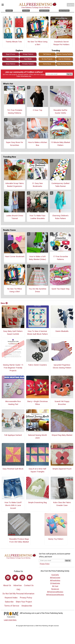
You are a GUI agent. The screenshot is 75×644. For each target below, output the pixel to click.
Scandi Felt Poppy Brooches (62, 403)
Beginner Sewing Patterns (64, 54)
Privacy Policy (26, 598)
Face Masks (28, 59)
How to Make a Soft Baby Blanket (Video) (37, 258)
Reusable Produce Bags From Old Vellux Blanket (19, 540)
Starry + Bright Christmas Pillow (37, 403)
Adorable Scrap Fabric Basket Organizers (15, 185)
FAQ (18, 590)
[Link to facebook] (8, 578)
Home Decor (47, 64)
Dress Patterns (11, 64)
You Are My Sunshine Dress (37, 290)
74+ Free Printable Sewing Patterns (15, 112)
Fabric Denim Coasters (37, 365)
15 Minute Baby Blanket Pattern (60, 144)
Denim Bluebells (62, 331)
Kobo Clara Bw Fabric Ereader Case (62, 504)
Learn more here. (10, 620)
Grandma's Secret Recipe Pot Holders (61, 43)
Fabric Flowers (11, 59)
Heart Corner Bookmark (15, 256)
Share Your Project (24, 602)
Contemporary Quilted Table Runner (60, 185)
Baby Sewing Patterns (64, 64)
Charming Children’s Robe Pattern (60, 217)
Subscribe (9, 602)
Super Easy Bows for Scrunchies (15, 144)
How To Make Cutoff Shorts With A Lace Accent (13, 505)
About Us (7, 585)
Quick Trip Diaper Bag (60, 289)
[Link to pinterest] (22, 578)
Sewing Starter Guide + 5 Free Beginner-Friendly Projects (13, 368)
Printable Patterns (28, 64)
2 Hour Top (37, 110)
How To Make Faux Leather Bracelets (37, 217)
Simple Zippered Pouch (62, 469)
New (4, 303)
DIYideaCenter (55, 583)
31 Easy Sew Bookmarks (37, 185)
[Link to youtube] (30, 578)
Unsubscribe (27, 606)
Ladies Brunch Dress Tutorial (15, 217)
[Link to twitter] (15, 578)
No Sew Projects (47, 59)
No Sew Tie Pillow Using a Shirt (37, 43)
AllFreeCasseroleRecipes (55, 595)
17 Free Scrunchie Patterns (60, 258)
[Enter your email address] (52, 560)
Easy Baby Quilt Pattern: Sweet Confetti (13, 333)
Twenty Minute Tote (14, 42)
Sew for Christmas (64, 59)
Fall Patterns (47, 54)
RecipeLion (55, 589)
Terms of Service (12, 606)
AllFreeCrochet (55, 578)
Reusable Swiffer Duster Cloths (60, 112)
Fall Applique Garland (13, 435)
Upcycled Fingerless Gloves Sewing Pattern (62, 366)
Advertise (18, 585)
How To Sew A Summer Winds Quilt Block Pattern (37, 333)
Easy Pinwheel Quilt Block (13, 469)
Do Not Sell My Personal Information (18, 594)
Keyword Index (11, 598)
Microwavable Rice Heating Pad (13, 403)
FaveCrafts (55, 575)
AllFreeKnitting (55, 580)
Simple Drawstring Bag (37, 502)
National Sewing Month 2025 (37, 436)
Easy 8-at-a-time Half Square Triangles (37, 470)
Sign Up (69, 74)
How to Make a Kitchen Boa (37, 144)
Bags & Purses (11, 54)
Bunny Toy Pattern (56, 539)
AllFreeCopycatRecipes (55, 592)
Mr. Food (55, 586)
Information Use (26, 76)
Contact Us (29, 585)
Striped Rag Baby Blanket (62, 435)
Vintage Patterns (28, 54)
